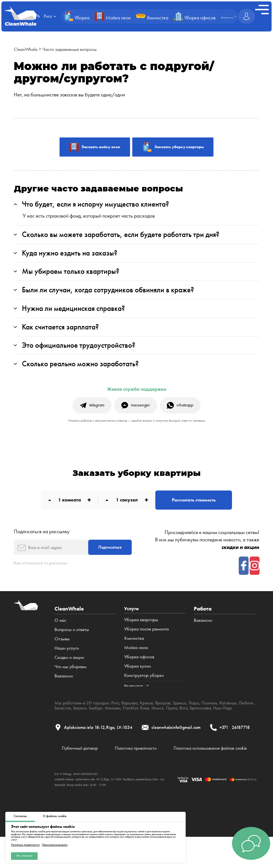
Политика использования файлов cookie (209, 776)
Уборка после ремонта (146, 645)
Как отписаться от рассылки (44, 578)
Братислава (226, 724)
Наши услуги (67, 664)
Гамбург (116, 724)
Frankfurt (153, 724)
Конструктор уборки (144, 691)
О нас (60, 636)
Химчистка (134, 654)
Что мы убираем (70, 682)
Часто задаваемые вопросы (75, 49)
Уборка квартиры (141, 636)
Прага (195, 724)
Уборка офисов (139, 673)
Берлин (99, 724)
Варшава (131, 719)
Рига (115, 719)
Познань (216, 719)
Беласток (81, 724)
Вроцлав (167, 719)
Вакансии (64, 691)
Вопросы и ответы (72, 645)
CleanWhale (27, 49)
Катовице (236, 719)
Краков (149, 719)
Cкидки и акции (69, 673)
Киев (168, 724)
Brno (208, 724)
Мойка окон (136, 664)
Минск (181, 724)
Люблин (62, 724)
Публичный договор (74, 776)
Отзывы (62, 654)
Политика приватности (25, 845)
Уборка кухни (137, 682)
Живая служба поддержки (137, 399)
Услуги (132, 624)
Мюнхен (134, 724)
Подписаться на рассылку (42, 545)
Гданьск (184, 719)
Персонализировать (55, 845)
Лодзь (200, 719)
